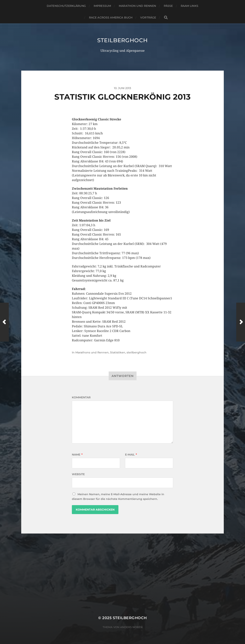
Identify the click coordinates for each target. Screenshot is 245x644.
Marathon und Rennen (137, 6)
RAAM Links (189, 6)
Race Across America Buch (111, 18)
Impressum (102, 6)
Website (78, 474)
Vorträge (148, 18)
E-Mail (131, 455)
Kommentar (81, 397)
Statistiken (118, 352)
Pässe (168, 6)
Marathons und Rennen (92, 352)
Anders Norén (131, 627)
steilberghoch (122, 40)
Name (77, 455)
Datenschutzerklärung (66, 6)
